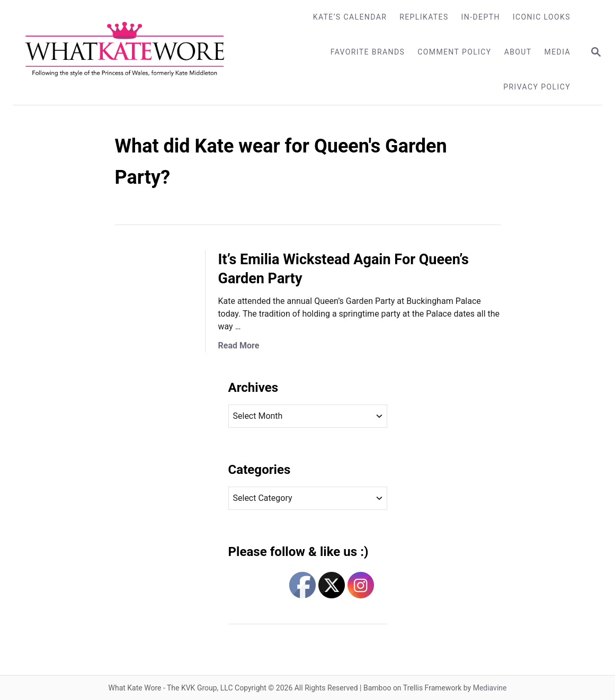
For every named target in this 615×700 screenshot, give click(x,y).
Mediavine (490, 688)
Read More (239, 345)
